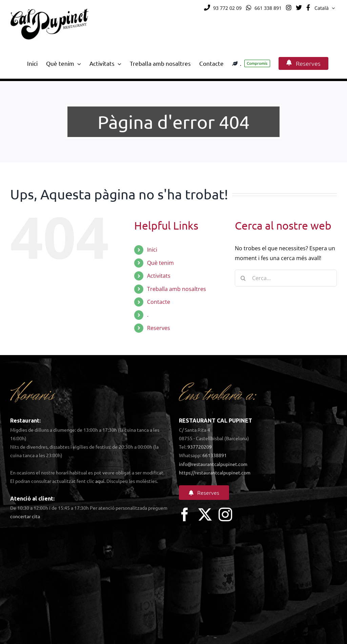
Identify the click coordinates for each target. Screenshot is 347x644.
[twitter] (205, 514)
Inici (152, 250)
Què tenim (160, 263)
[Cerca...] (286, 278)
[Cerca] (243, 278)
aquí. (100, 481)
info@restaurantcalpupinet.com (213, 464)
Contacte (159, 302)
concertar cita (25, 516)
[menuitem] (325, 8)
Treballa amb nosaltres (177, 289)
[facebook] (185, 514)
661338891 (215, 455)
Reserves (159, 328)
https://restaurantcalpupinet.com (215, 472)
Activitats (159, 276)
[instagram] (225, 514)
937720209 (200, 447)
